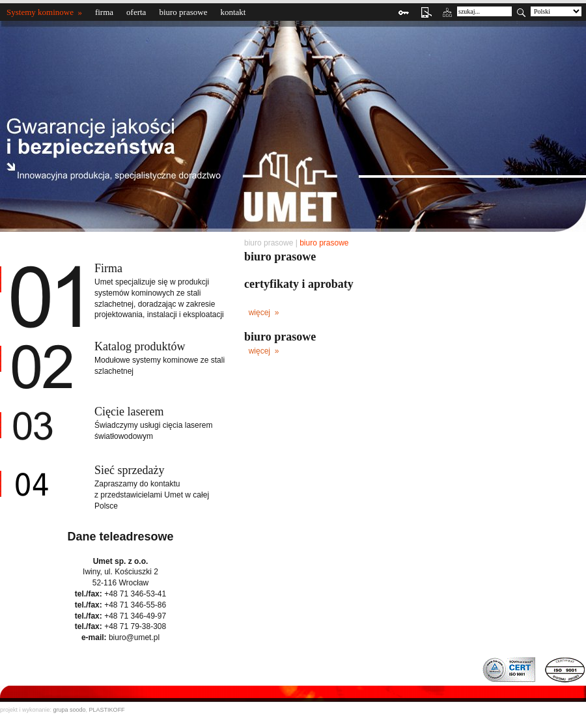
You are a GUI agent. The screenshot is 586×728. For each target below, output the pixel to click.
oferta (136, 12)
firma (104, 12)
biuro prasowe (183, 12)
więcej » (262, 313)
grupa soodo (70, 710)
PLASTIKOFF (107, 710)
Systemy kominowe (40, 12)
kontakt (233, 12)
